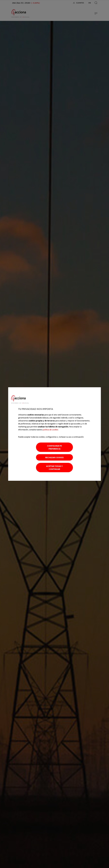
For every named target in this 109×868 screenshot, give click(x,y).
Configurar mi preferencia (54, 447)
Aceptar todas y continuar (54, 468)
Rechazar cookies (54, 457)
